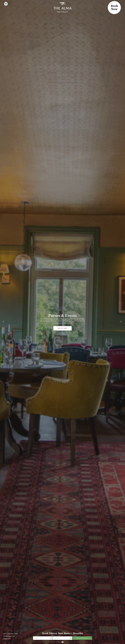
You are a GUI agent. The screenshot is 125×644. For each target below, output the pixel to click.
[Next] (121, 322)
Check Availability (82, 638)
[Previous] (4, 322)
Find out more (63, 328)
